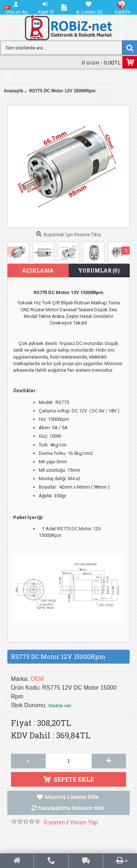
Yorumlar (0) (99, 270)
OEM (37, 679)
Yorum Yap (84, 822)
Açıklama (38, 270)
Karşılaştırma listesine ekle (71, 808)
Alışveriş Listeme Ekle (72, 797)
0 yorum (54, 822)
